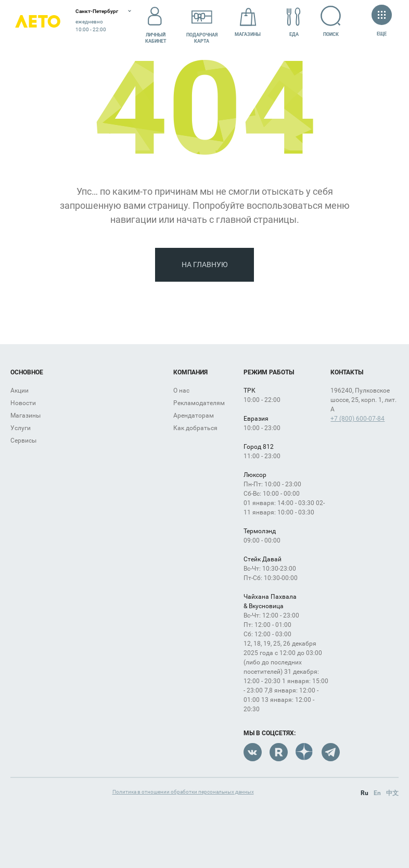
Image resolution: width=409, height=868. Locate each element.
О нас (181, 391)
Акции (20, 391)
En (377, 793)
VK (253, 752)
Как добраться (195, 428)
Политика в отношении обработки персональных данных (183, 792)
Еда (294, 22)
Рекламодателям (199, 403)
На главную (205, 265)
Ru (365, 793)
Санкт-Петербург (97, 11)
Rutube (279, 752)
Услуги (21, 428)
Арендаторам (194, 416)
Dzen (305, 752)
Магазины (248, 22)
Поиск (331, 21)
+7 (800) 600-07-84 (357, 419)
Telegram (331, 752)
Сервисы (23, 441)
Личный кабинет (156, 22)
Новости (23, 403)
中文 (392, 793)
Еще (382, 22)
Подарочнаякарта (202, 22)
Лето (38, 22)
